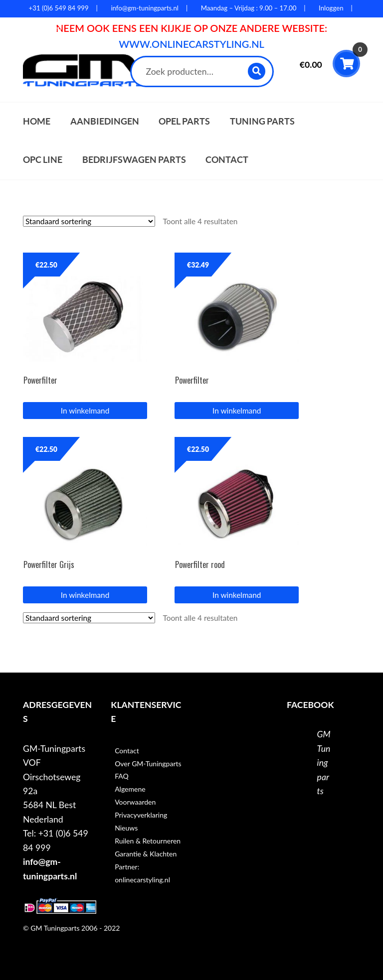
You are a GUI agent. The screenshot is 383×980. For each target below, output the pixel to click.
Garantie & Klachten (146, 854)
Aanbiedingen (105, 121)
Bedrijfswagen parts (134, 160)
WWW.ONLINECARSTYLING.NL (191, 44)
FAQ (122, 776)
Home (37, 121)
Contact (227, 160)
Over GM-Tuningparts (148, 764)
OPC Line (43, 160)
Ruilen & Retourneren (148, 841)
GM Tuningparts (324, 763)
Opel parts (184, 121)
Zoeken (257, 71)
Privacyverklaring (141, 815)
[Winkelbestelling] (89, 221)
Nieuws (126, 828)
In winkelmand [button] (85, 411)
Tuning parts (262, 121)
